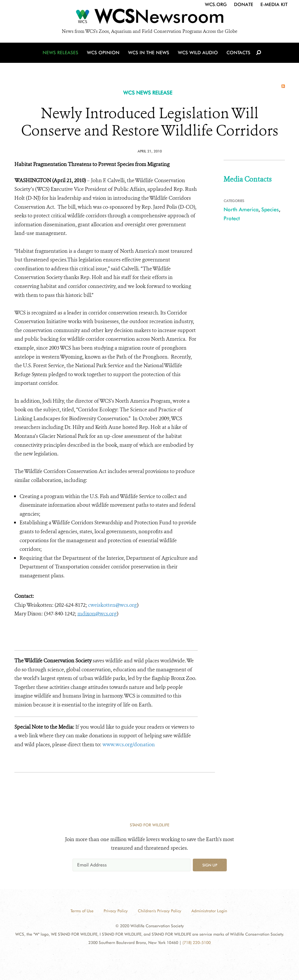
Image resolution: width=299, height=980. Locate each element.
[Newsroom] (149, 18)
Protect (232, 218)
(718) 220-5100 (197, 943)
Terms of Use (82, 911)
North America (241, 209)
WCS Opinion (103, 53)
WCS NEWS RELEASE (148, 93)
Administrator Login (209, 911)
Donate (244, 4)
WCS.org (216, 4)
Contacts (238, 53)
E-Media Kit (274, 4)
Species (270, 209)
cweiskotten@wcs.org (113, 605)
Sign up (210, 865)
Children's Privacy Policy (160, 911)
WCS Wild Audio (198, 53)
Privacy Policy (116, 911)
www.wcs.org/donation (129, 745)
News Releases (60, 53)
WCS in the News (149, 53)
